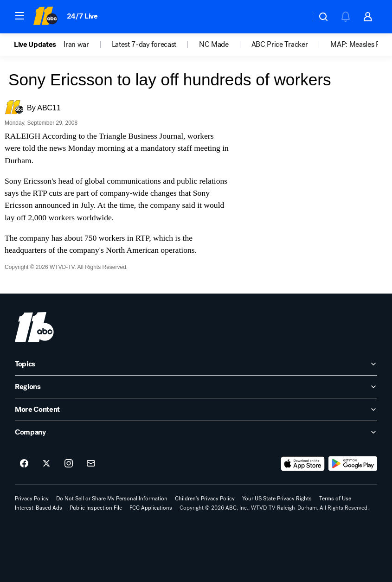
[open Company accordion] (196, 432)
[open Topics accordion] (196, 364)
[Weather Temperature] (295, 17)
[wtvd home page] (34, 327)
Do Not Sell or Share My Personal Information (112, 499)
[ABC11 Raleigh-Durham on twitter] (46, 464)
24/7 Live (82, 16)
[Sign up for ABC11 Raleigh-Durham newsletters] (91, 464)
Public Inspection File (96, 508)
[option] (39, 45)
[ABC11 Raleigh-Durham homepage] (45, 17)
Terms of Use (335, 499)
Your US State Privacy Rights (277, 499)
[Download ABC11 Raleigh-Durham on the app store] (303, 464)
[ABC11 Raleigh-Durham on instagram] (69, 464)
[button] (19, 16)
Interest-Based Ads (39, 508)
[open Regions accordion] (196, 387)
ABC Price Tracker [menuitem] (280, 45)
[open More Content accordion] (196, 409)
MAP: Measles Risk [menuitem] (360, 45)
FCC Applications (151, 508)
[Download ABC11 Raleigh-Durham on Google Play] (353, 464)
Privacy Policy (32, 499)
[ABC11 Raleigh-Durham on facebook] (24, 464)
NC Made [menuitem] (214, 45)
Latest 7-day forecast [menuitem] (144, 45)
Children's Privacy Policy (205, 499)
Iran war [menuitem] (76, 45)
